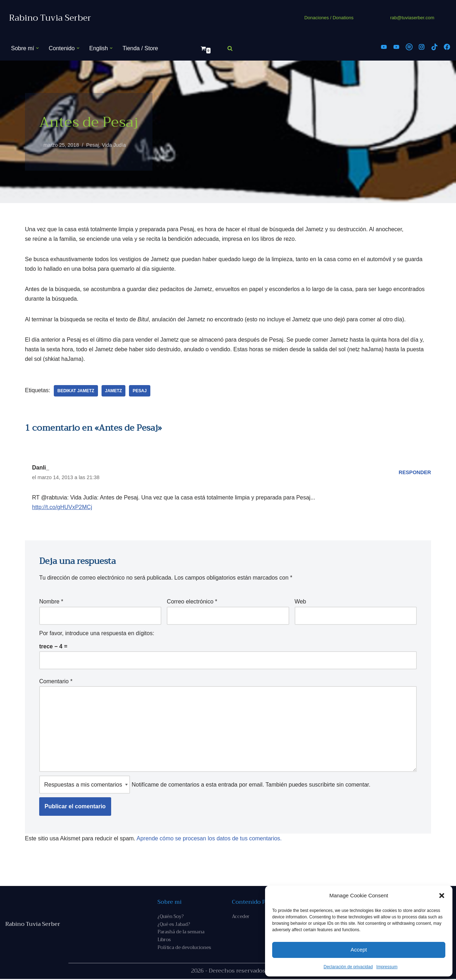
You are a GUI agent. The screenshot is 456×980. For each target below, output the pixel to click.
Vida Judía (114, 145)
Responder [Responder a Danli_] (415, 473)
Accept (359, 950)
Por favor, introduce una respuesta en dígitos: (97, 634)
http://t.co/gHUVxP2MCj (62, 507)
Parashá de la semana (181, 933)
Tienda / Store (140, 48)
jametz (114, 391)
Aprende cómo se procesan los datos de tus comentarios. (209, 839)
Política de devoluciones (184, 949)
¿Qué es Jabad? (174, 925)
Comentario (56, 682)
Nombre (51, 602)
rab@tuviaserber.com (412, 18)
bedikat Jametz (76, 391)
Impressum (387, 967)
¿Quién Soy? (170, 917)
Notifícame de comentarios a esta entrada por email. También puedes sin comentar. (205, 785)
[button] (442, 896)
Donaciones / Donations (329, 18)
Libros (164, 941)
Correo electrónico (192, 602)
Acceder (241, 917)
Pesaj (93, 145)
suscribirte (322, 785)
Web (300, 602)
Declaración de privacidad (348, 967)
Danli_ (41, 468)
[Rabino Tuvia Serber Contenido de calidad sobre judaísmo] (50, 18)
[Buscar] (230, 48)
